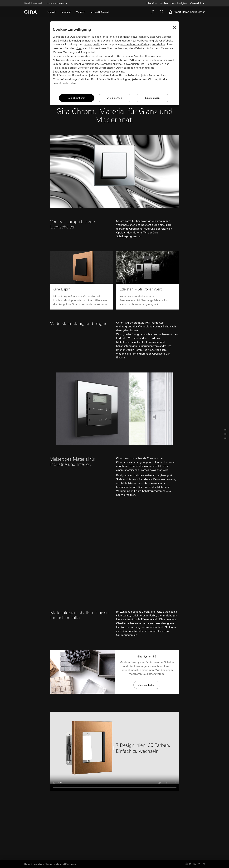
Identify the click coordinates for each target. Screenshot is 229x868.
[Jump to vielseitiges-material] (225, 434)
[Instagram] (186, 864)
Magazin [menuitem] (80, 12)
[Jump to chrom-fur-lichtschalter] (225, 438)
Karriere (164, 3)
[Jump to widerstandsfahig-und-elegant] (225, 430)
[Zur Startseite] (31, 12)
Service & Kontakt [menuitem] (99, 12)
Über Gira (152, 3)
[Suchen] (153, 12)
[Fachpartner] (161, 12)
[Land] (198, 3)
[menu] (225, 434)
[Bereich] (57, 3)
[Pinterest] (203, 864)
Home (27, 864)
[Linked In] (195, 864)
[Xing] (199, 864)
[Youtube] (191, 864)
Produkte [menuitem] (51, 12)
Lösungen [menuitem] (66, 12)
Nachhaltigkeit (179, 3)
